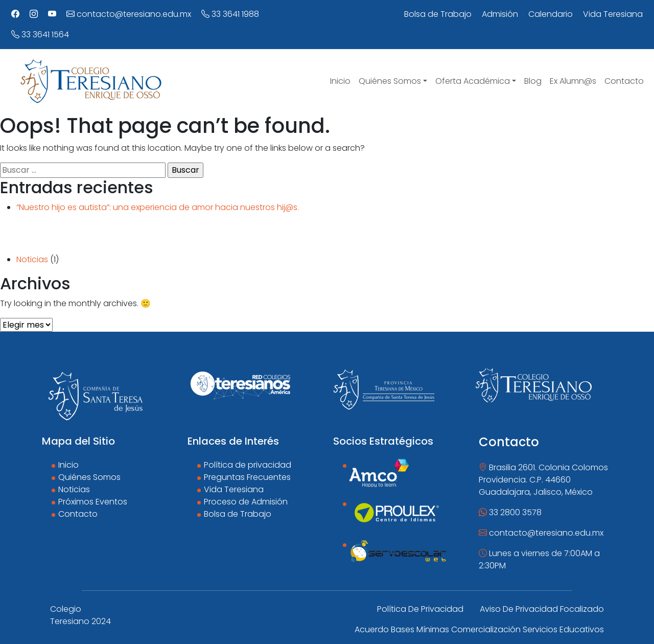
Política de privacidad (248, 465)
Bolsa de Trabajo (238, 514)
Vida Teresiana (234, 489)
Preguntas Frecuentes (247, 477)
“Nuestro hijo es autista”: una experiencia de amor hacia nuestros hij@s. (158, 207)
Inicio (68, 465)
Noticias (32, 259)
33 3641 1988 (230, 14)
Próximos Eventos (93, 502)
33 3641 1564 (40, 34)
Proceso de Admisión (246, 502)
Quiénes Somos (89, 477)
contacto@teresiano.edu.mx (129, 14)
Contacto (78, 514)
